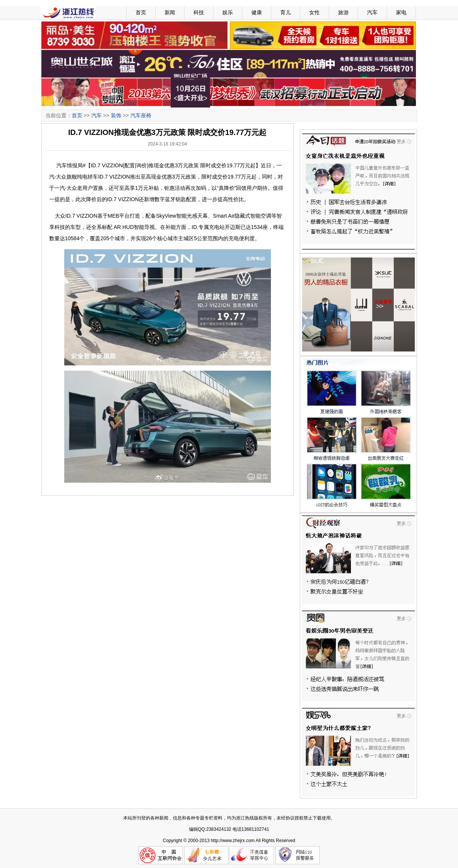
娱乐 (228, 12)
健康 (257, 12)
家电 (401, 12)
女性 (314, 12)
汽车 (372, 12)
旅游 (343, 12)
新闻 (170, 12)
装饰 (116, 115)
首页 (141, 12)
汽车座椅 (141, 115)
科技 (199, 12)
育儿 (286, 12)
